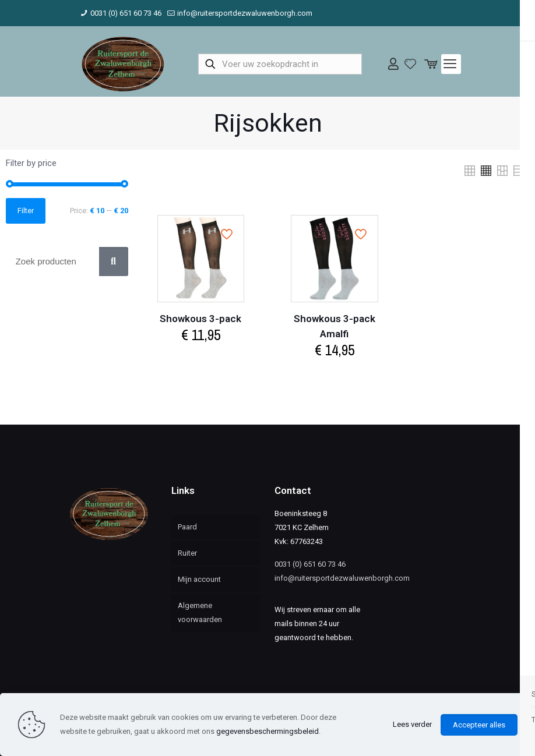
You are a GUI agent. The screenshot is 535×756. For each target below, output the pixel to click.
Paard (187, 527)
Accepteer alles (479, 725)
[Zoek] (114, 262)
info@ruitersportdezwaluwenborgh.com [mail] (245, 13)
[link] (470, 171)
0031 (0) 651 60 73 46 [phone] (126, 13)
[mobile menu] (451, 64)
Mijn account (199, 579)
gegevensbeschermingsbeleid (267, 731)
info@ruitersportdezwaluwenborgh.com (342, 578)
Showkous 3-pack (200, 319)
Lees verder (412, 724)
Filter (26, 211)
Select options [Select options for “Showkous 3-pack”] (200, 359)
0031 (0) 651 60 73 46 (310, 564)
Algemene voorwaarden (200, 612)
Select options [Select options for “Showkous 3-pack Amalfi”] (335, 374)
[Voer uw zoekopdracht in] (280, 64)
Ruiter (187, 553)
